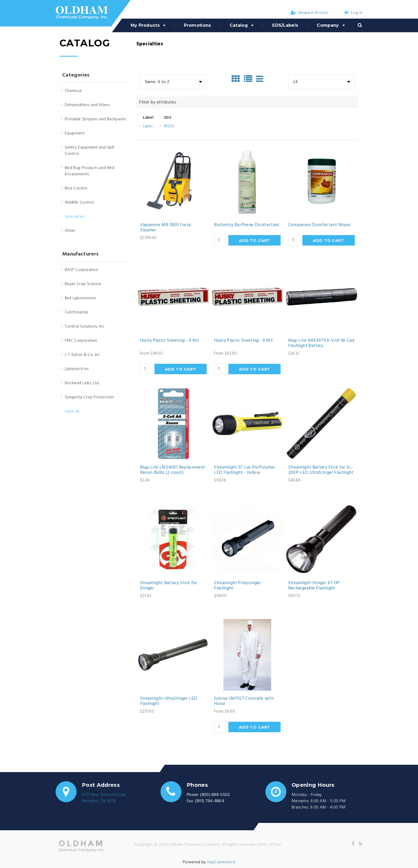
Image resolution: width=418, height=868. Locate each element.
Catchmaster (77, 312)
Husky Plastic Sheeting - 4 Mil (169, 341)
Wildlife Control (79, 203)
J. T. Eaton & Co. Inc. (83, 355)
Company (328, 25)
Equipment (75, 133)
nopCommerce (221, 862)
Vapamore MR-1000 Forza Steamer (165, 228)
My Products (145, 25)
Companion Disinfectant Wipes (320, 225)
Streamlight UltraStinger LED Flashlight (169, 701)
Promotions (197, 25)
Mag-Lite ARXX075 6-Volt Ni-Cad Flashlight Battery (321, 343)
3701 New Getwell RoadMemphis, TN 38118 (104, 798)
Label (148, 126)
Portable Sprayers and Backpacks (95, 119)
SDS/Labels (285, 25)
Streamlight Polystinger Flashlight (237, 586)
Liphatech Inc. (77, 369)
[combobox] (173, 82)
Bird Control (76, 188)
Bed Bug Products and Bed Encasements (90, 171)
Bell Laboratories (80, 298)
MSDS (169, 126)
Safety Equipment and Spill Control (89, 151)
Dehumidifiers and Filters (87, 105)
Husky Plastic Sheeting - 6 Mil (243, 341)
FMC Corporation (81, 341)
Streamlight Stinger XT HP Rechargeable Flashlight (314, 586)
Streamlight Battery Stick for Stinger (169, 586)
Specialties (75, 217)
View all (72, 411)
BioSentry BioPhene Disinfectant (247, 225)
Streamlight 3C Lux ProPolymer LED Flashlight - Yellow (245, 470)
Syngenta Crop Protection (89, 397)
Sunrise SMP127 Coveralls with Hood (244, 701)
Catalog (239, 25)
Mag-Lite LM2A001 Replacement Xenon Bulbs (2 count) (173, 470)
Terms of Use (269, 845)
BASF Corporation (81, 270)
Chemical (73, 91)
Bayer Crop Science (83, 284)
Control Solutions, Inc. (85, 327)
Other (70, 231)
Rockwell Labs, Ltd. (82, 383)
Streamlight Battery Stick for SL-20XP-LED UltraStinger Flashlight (321, 470)
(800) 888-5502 (215, 795)
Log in (353, 13)
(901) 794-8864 (210, 801)
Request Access (309, 13)
